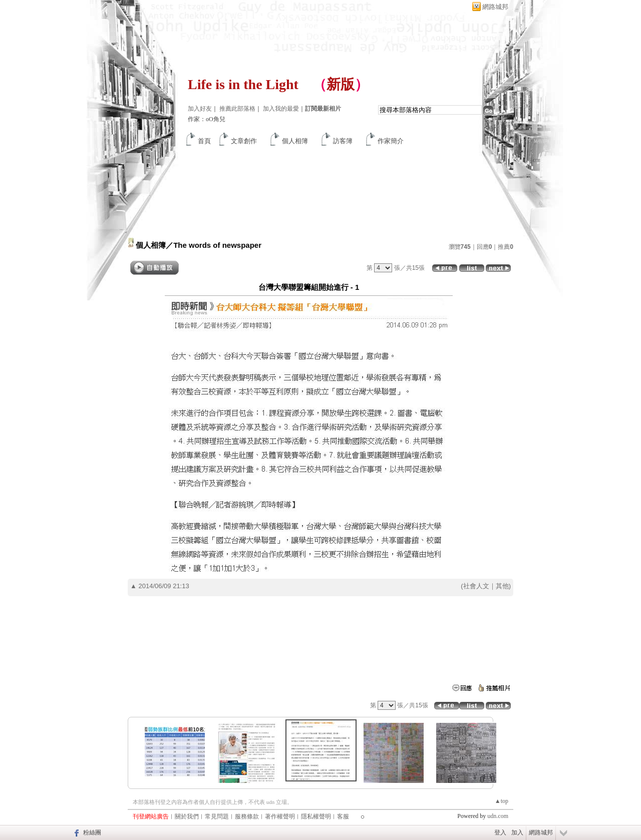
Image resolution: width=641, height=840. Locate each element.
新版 (341, 84)
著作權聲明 (280, 816)
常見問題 (217, 816)
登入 (500, 832)
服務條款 (247, 816)
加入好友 (200, 109)
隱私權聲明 (316, 816)
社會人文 (476, 586)
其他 (502, 586)
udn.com (498, 816)
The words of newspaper (217, 245)
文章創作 (244, 141)
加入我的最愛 (281, 109)
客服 (343, 816)
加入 (517, 832)
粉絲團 (92, 832)
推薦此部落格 (237, 109)
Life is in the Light (243, 84)
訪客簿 (343, 141)
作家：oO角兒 (207, 119)
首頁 (204, 141)
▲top (502, 801)
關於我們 (187, 816)
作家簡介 (391, 141)
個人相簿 (295, 141)
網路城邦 (495, 7)
